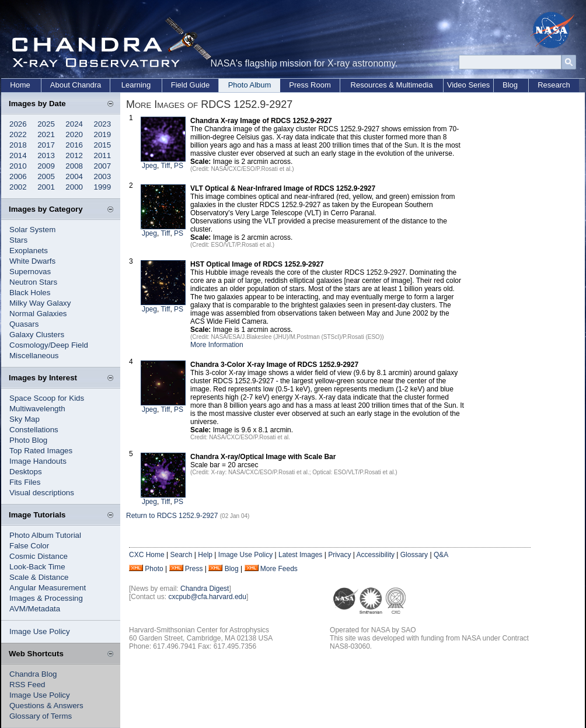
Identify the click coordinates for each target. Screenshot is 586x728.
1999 (103, 187)
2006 (18, 176)
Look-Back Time (37, 567)
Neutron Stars (33, 282)
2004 (74, 176)
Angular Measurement (48, 588)
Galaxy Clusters (37, 335)
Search (181, 555)
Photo (154, 569)
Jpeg (149, 166)
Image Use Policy (40, 631)
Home (20, 85)
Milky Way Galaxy (40, 303)
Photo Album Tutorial (45, 535)
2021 (46, 134)
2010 (18, 166)
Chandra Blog (33, 674)
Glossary (414, 555)
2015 (103, 145)
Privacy (339, 555)
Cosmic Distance (39, 556)
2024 (74, 124)
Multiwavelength (37, 409)
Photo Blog (28, 440)
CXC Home (147, 555)
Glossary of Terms (41, 716)
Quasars (24, 324)
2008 (74, 166)
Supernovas (30, 272)
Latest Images (300, 555)
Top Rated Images (41, 451)
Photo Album (250, 85)
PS (179, 166)
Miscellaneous (34, 356)
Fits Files (25, 482)
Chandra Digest (205, 589)
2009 (46, 166)
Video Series (468, 85)
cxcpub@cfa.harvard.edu (207, 597)
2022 (18, 134)
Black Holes (30, 293)
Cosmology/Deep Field (49, 345)
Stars (18, 240)
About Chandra (76, 85)
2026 (18, 124)
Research (554, 85)
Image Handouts (38, 461)
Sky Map (25, 419)
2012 (74, 155)
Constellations (34, 430)
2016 (74, 145)
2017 (46, 145)
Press (194, 569)
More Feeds (279, 569)
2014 (18, 155)
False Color (29, 546)
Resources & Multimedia (392, 85)
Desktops (26, 472)
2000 (74, 187)
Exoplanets (29, 251)
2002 (18, 187)
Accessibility (376, 555)
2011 (103, 155)
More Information (217, 345)
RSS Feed (27, 685)
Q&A (441, 555)
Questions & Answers (46, 706)
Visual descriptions (42, 493)
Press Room (310, 85)
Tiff (165, 166)
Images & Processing (46, 598)
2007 (103, 166)
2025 (46, 124)
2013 (46, 155)
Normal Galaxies (38, 314)
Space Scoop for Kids (47, 398)
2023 (103, 124)
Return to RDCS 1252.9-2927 (172, 516)
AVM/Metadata (35, 609)
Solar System (32, 230)
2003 (103, 176)
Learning (136, 85)
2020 (74, 134)
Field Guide (190, 85)
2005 (46, 176)
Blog (510, 85)
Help (205, 555)
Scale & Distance (39, 577)
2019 (103, 134)
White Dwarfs (32, 261)
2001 (46, 187)
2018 (18, 145)
